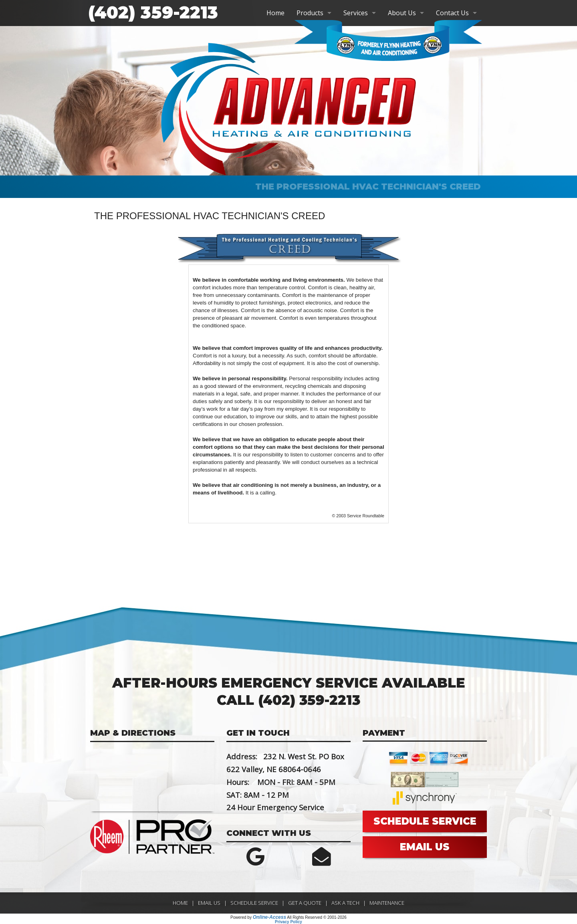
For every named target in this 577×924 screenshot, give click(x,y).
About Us (402, 13)
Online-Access (269, 917)
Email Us (209, 903)
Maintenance (387, 903)
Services (356, 13)
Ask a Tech (345, 903)
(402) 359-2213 (153, 12)
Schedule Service (254, 903)
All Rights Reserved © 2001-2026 (317, 917)
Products (310, 13)
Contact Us (452, 13)
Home (275, 13)
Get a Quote (305, 903)
